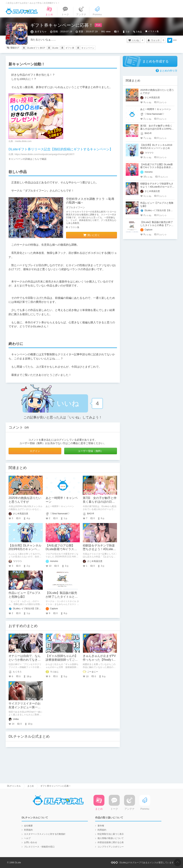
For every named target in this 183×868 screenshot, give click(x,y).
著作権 (101, 826)
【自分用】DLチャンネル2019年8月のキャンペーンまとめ (25, 549)
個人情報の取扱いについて (111, 838)
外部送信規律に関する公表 (111, 842)
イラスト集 (153, 31)
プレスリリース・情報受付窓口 (39, 847)
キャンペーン (88, 48)
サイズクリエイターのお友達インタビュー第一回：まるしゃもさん (25, 707)
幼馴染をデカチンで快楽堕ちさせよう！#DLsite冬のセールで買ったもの (99, 549)
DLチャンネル (22, 11)
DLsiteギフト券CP (36, 48)
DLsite (55, 48)
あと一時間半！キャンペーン (156, 109)
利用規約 (28, 830)
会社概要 (28, 826)
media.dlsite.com (23, 141)
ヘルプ (27, 838)
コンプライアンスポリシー (111, 847)
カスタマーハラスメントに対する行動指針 (45, 834)
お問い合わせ (31, 842)
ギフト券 (70, 48)
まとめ (31, 786)
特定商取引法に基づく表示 (111, 834)
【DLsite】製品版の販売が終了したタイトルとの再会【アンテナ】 (62, 597)
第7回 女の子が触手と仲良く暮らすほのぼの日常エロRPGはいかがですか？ (157, 129)
